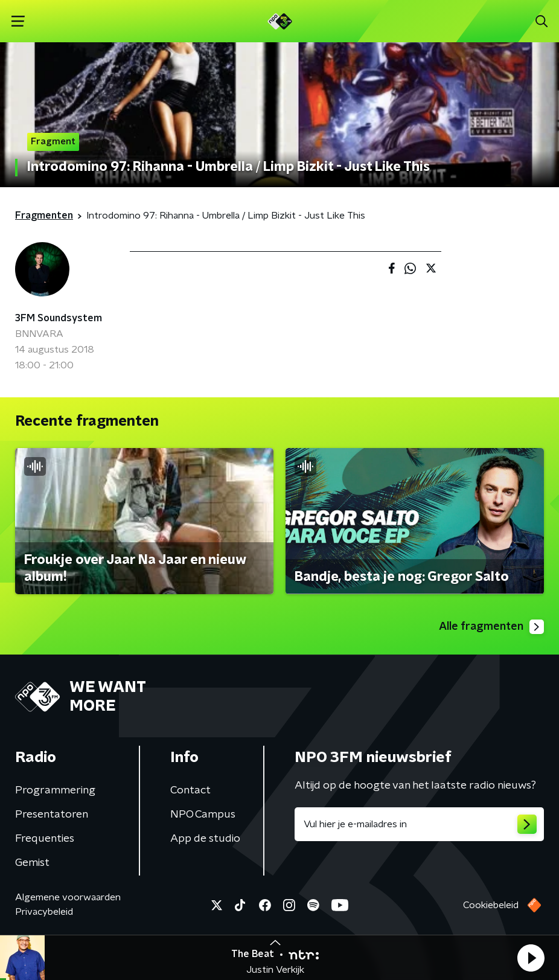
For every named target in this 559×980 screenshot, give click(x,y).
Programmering (55, 790)
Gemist (32, 863)
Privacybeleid (44, 912)
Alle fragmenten (491, 627)
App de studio (205, 839)
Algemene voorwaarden (68, 897)
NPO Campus (203, 815)
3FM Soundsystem (59, 318)
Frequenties (45, 839)
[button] (531, 958)
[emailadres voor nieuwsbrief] (419, 824)
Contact (190, 790)
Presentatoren (52, 815)
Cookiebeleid (491, 905)
